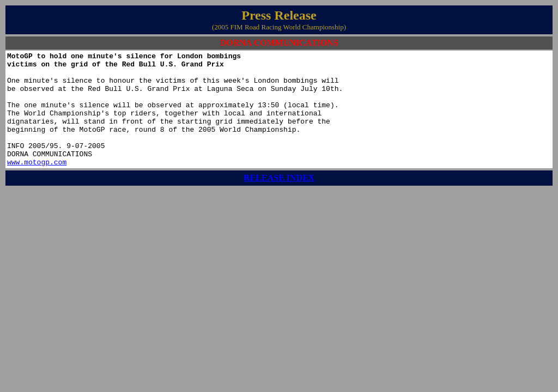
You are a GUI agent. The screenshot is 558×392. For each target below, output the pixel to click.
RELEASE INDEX (279, 201)
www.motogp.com (37, 185)
